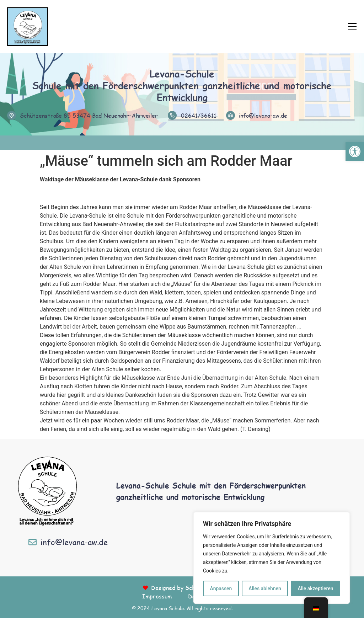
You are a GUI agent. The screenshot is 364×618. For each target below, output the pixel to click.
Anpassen (221, 588)
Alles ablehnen (265, 588)
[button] (355, 151)
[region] (272, 558)
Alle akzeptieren (315, 588)
